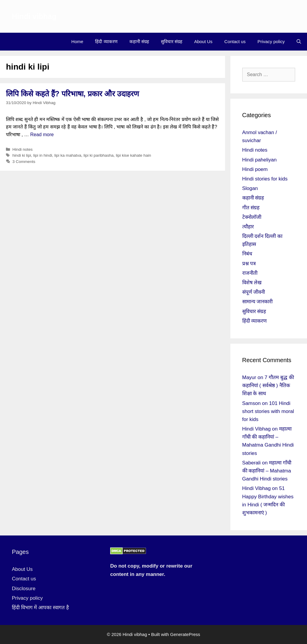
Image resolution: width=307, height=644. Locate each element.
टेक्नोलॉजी (252, 217)
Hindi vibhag (34, 16)
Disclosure (24, 589)
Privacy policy (271, 41)
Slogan (250, 188)
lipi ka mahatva (68, 155)
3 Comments (24, 162)
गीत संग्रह (251, 208)
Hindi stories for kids (265, 179)
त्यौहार (248, 227)
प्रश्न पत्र (249, 264)
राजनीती (250, 273)
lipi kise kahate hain (133, 155)
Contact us (235, 41)
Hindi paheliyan (259, 160)
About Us (203, 41)
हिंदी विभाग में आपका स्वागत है (40, 608)
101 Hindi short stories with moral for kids (268, 411)
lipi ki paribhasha (98, 155)
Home (77, 41)
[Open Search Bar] (299, 42)
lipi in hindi (43, 155)
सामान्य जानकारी (258, 302)
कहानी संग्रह (139, 41)
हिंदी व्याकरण (106, 41)
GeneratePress (185, 634)
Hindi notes (23, 149)
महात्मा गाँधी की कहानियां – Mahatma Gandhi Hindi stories (267, 471)
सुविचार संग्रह (172, 41)
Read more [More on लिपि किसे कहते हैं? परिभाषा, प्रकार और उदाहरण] (42, 135)
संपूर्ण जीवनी (254, 292)
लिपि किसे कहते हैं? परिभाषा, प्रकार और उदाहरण (72, 94)
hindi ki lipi (22, 155)
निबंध (247, 254)
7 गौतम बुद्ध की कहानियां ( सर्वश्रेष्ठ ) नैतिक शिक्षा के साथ (268, 385)
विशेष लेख (252, 283)
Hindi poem (255, 169)
